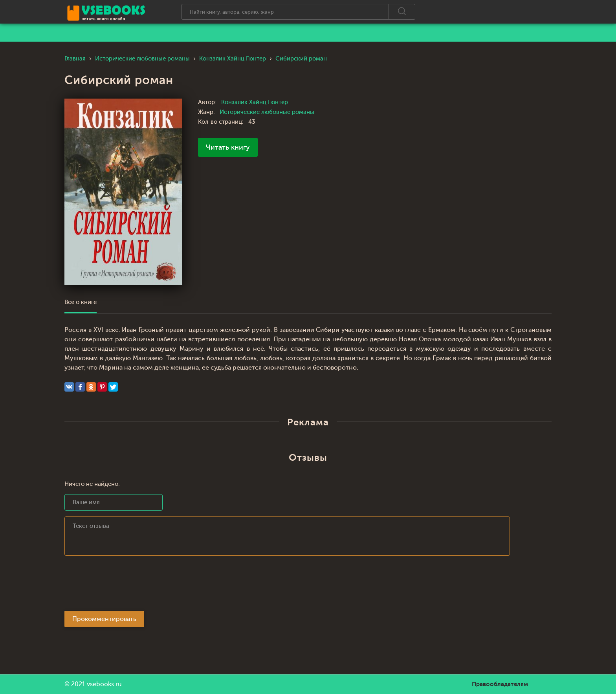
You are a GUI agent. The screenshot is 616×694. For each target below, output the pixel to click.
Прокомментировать (104, 619)
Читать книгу (228, 147)
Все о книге (81, 302)
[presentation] (124, 586)
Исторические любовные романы (267, 112)
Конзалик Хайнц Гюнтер (255, 102)
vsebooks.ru (104, 684)
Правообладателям (500, 684)
